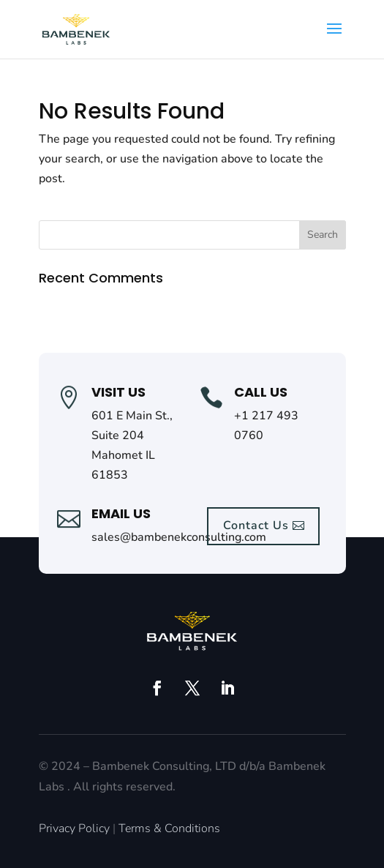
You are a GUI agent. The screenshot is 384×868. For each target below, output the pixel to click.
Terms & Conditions (169, 828)
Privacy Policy (74, 828)
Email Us (121, 513)
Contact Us (256, 525)
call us (261, 392)
